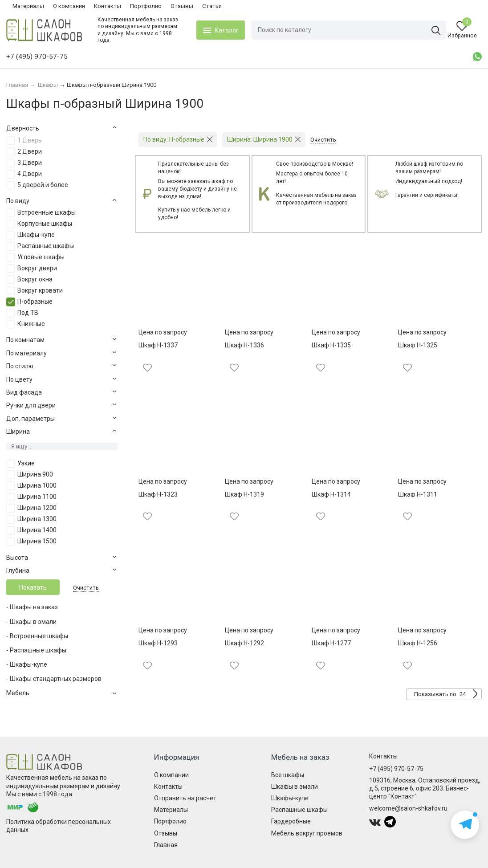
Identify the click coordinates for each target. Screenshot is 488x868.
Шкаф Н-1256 (418, 643)
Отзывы (182, 6)
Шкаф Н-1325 (418, 345)
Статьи (212, 6)
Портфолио (146, 6)
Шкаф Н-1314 (331, 494)
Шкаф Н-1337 (158, 345)
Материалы (28, 6)
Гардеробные (291, 821)
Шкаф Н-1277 (331, 643)
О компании (69, 6)
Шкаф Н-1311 (418, 494)
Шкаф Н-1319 (244, 494)
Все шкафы (288, 775)
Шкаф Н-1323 (158, 494)
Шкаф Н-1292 (244, 643)
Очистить (86, 588)
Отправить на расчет (185, 798)
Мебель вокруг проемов (307, 833)
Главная (166, 845)
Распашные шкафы (299, 810)
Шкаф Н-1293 (158, 643)
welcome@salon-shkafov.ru (408, 808)
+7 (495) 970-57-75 (396, 769)
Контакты (108, 6)
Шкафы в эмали (295, 786)
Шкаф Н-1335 (331, 345)
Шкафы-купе (290, 798)
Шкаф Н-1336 (244, 345)
